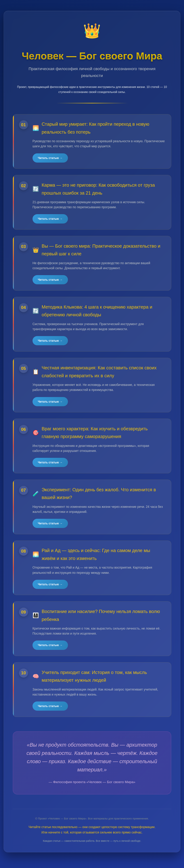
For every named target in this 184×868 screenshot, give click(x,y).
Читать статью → (50, 158)
